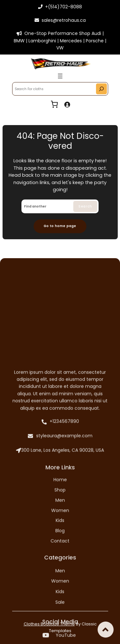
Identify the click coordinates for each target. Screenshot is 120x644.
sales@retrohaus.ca (60, 20)
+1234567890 (59, 537)
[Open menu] (60, 76)
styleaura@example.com (60, 552)
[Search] (101, 89)
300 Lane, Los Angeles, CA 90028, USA (60, 566)
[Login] (67, 104)
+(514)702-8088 (60, 7)
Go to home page (60, 226)
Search (85, 206)
